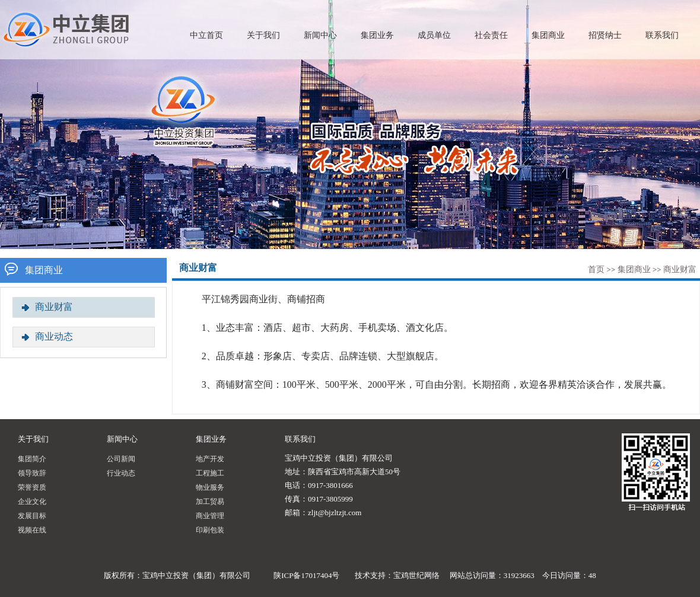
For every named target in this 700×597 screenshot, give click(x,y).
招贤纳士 (605, 35)
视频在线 (32, 530)
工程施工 (210, 473)
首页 (596, 269)
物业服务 (210, 487)
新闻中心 (320, 35)
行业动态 (121, 473)
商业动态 (54, 336)
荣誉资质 (32, 487)
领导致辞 (32, 473)
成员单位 (434, 35)
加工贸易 (210, 502)
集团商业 (548, 35)
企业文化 (32, 502)
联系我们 (662, 35)
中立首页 (206, 35)
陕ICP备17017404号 (306, 575)
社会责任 (491, 35)
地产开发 (210, 459)
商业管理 (210, 516)
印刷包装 (210, 530)
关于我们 (263, 35)
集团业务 (377, 35)
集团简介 (32, 459)
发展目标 (32, 516)
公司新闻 (121, 459)
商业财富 (680, 269)
